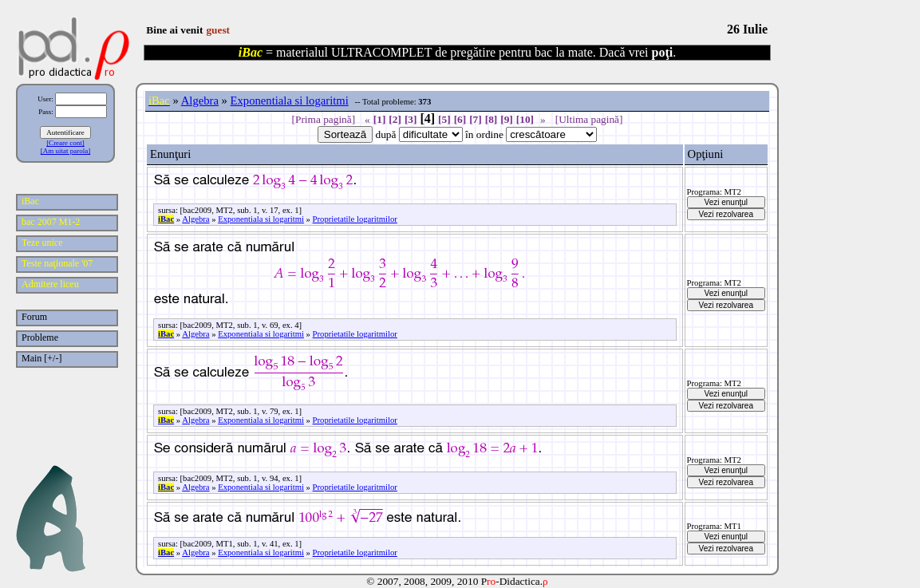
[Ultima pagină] (589, 119)
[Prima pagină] (324, 119)
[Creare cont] (65, 143)
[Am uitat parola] (65, 151)
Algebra (200, 101)
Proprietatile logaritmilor (355, 219)
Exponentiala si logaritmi (290, 101)
